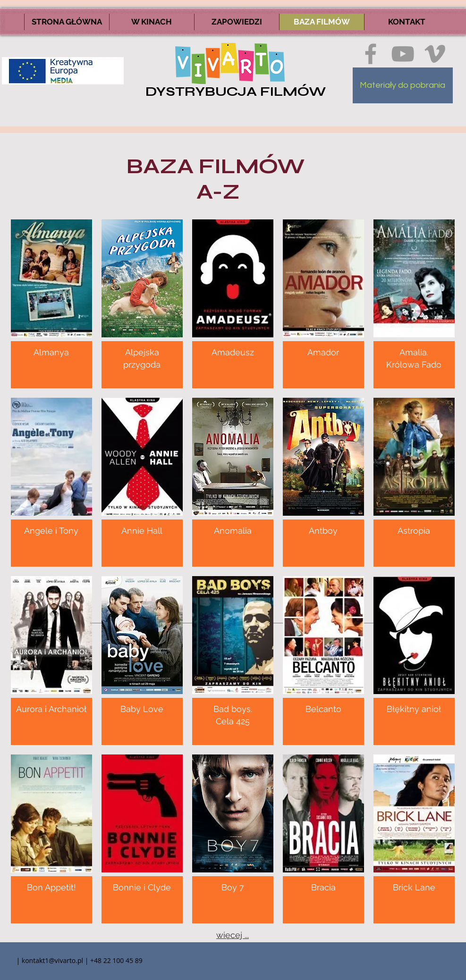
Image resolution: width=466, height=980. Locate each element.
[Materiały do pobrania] (403, 85)
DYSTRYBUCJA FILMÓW (236, 92)
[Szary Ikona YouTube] (403, 54)
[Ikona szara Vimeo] (435, 54)
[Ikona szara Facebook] (371, 54)
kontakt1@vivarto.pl (52, 960)
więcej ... (233, 935)
